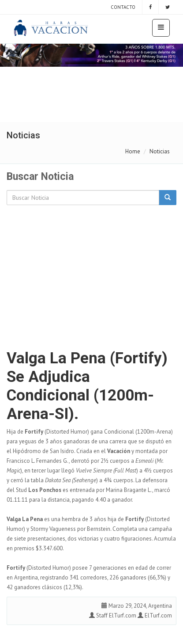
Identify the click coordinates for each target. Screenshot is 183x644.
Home (133, 151)
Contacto (122, 7)
